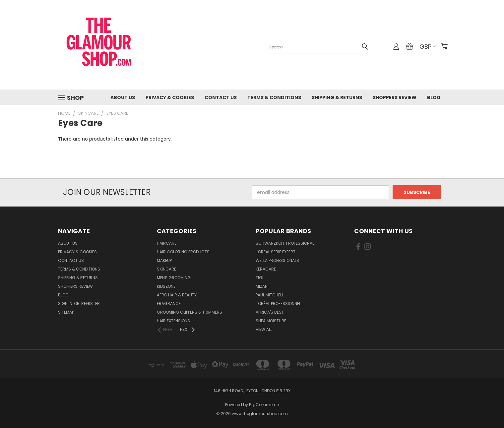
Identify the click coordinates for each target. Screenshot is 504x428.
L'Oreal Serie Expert (276, 252)
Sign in (66, 304)
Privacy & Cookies (170, 97)
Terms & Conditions (274, 97)
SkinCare (166, 269)
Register (91, 304)
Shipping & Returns (337, 97)
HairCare (167, 243)
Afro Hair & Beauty (177, 295)
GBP (428, 47)
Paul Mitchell (270, 295)
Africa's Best (270, 312)
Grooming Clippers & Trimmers (189, 312)
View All (264, 329)
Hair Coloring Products (183, 252)
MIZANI (262, 286)
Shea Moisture (271, 321)
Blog (434, 97)
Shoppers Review (395, 97)
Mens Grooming (174, 278)
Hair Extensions (173, 321)
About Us (123, 97)
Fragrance (169, 304)
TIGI (259, 278)
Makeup (164, 260)
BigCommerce (264, 405)
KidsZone (166, 286)
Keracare (266, 269)
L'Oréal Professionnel (278, 304)
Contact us (221, 97)
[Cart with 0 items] (444, 46)
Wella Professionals (277, 260)
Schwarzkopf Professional (285, 243)
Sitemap (66, 312)
